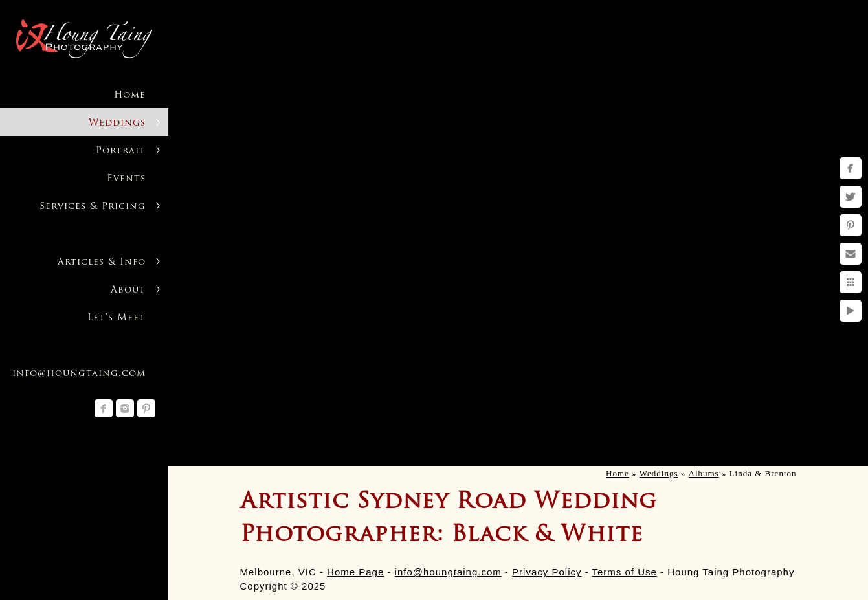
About (128, 290)
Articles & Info (102, 262)
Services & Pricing (93, 207)
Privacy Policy (547, 572)
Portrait (121, 151)
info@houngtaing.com (448, 572)
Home (130, 95)
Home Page (355, 572)
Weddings (117, 123)
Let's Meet (117, 318)
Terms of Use (625, 572)
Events (126, 179)
